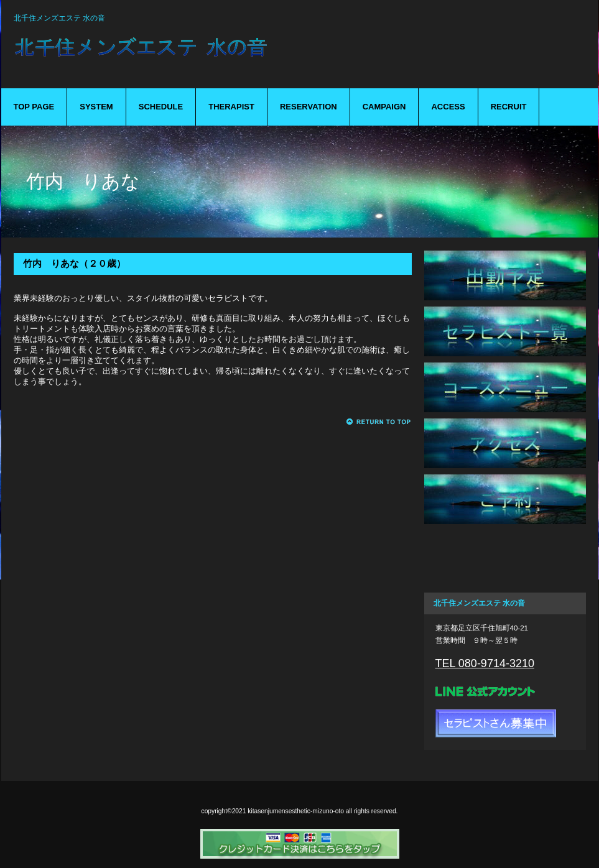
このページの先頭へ (379, 422)
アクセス (505, 443)
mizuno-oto (207, 55)
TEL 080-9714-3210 (485, 663)
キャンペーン (505, 555)
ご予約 (505, 499)
